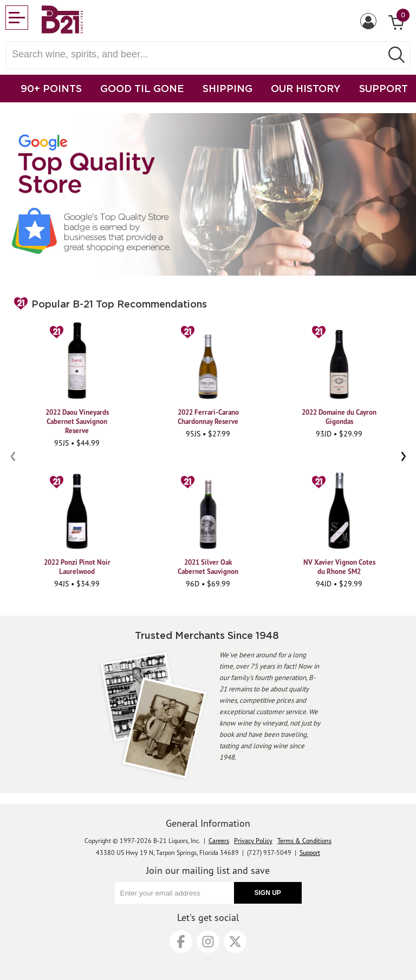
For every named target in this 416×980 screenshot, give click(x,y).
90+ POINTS (51, 88)
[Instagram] (208, 942)
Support (310, 852)
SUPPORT (383, 88)
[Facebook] (181, 942)
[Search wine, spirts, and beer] (197, 54)
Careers (219, 841)
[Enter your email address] (174, 893)
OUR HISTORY (306, 88)
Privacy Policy (253, 841)
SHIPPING (227, 88)
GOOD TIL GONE (142, 88)
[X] (235, 942)
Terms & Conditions (304, 841)
